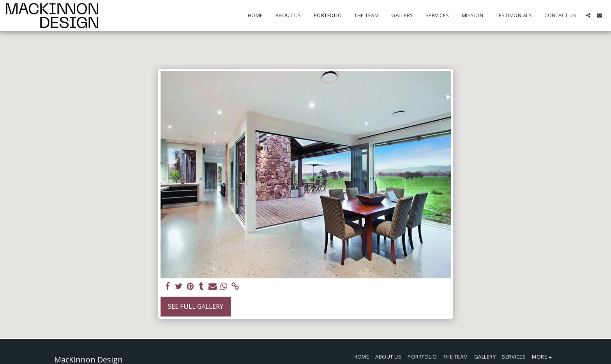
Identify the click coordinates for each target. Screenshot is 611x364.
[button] (588, 15)
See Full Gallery (196, 306)
